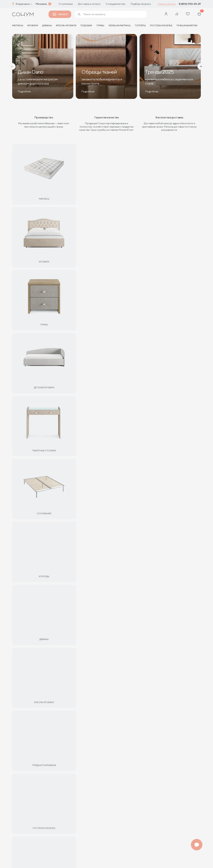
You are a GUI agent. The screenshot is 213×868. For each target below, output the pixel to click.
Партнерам (79, 235)
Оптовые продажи (23, 818)
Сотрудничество (116, 4)
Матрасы (57, 235)
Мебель (157, 235)
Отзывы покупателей (25, 782)
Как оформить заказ (62, 769)
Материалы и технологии (28, 763)
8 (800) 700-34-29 (190, 4)
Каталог (60, 14)
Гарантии (18, 757)
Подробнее (124, 683)
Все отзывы (106, 510)
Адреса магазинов (186, 725)
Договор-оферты (61, 782)
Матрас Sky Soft (168, 298)
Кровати (33, 25)
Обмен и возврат (60, 757)
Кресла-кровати (66, 25)
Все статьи (106, 623)
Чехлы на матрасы (119, 25)
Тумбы (100, 25)
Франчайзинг (20, 800)
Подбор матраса (141, 4)
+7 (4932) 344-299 (106, 755)
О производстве (22, 830)
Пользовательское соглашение (72, 859)
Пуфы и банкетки (187, 25)
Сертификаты (21, 751)
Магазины (41, 4)
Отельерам (19, 806)
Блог (15, 775)
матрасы (18, 25)
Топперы (140, 25)
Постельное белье (161, 25)
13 (52, 298)
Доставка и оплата (89, 4)
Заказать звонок (167, 4)
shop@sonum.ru (103, 760)
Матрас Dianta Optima (120, 298)
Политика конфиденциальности (23, 860)
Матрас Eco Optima (28, 298)
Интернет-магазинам (25, 812)
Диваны (47, 25)
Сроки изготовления (25, 769)
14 (147, 298)
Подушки (86, 25)
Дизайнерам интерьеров (27, 824)
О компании (66, 4)
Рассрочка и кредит (62, 751)
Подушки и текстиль (129, 235)
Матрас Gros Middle (75, 298)
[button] (12, 66)
